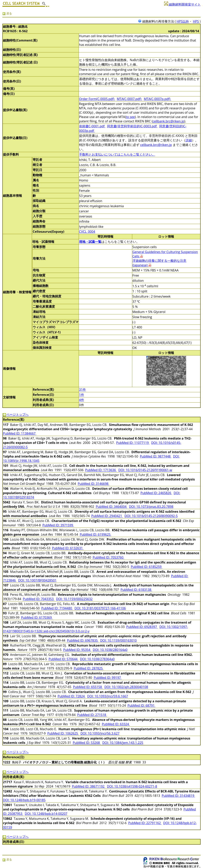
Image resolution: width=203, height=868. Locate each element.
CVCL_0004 (87, 232)
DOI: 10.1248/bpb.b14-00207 (46, 814)
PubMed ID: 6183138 (136, 590)
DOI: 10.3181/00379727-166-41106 (100, 608)
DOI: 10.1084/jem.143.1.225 (123, 743)
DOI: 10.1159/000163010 (118, 640)
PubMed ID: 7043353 (39, 599)
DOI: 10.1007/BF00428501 (37, 580)
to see (130, 117)
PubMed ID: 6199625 (95, 534)
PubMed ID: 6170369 (37, 617)
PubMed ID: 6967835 (83, 640)
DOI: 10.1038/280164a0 (110, 650)
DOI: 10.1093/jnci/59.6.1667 (108, 696)
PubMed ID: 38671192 (89, 786)
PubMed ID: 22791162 (145, 823)
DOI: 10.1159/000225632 (74, 599)
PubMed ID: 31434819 (178, 796)
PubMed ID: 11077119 (133, 443)
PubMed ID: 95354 (77, 650)
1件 (82, 395)
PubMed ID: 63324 (116, 724)
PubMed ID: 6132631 (68, 548)
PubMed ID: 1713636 (101, 470)
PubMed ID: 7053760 (109, 557)
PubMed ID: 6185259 (147, 567)
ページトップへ (15, 414)
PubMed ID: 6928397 (142, 627)
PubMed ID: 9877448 (156, 456)
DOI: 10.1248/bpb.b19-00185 (24, 800)
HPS (196, 21)
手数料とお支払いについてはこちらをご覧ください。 (117, 154)
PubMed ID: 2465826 (156, 493)
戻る (7, 13)
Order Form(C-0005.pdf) (97, 99)
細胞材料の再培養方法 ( (157, 21)
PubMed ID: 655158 (88, 687)
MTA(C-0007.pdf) (129, 99)
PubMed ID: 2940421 (107, 516)
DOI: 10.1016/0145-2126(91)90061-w (145, 470)
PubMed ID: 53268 (87, 743)
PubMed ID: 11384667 (20, 433)
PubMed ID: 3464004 (112, 507)
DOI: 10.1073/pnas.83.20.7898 (151, 507)
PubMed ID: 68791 (141, 705)
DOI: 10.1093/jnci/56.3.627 (100, 733)
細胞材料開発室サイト (182, 4)
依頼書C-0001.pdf (92, 126)
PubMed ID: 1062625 (63, 733)
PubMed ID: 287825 (89, 668)
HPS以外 (183, 21)
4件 (82, 400)
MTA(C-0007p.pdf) (157, 99)
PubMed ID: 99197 (108, 678)
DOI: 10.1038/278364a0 (97, 659)
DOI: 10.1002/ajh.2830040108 (126, 687)
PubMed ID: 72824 (72, 696)
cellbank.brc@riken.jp (169, 121)
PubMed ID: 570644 (63, 659)
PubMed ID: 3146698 (93, 484)
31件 (82, 390)
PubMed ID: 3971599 (58, 525)
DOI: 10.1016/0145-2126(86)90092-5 (151, 516)
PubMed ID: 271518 (92, 715)
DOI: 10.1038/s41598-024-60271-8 (132, 786)
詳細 (189, 140)
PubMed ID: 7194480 (57, 608)
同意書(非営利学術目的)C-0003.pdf (132, 126)
